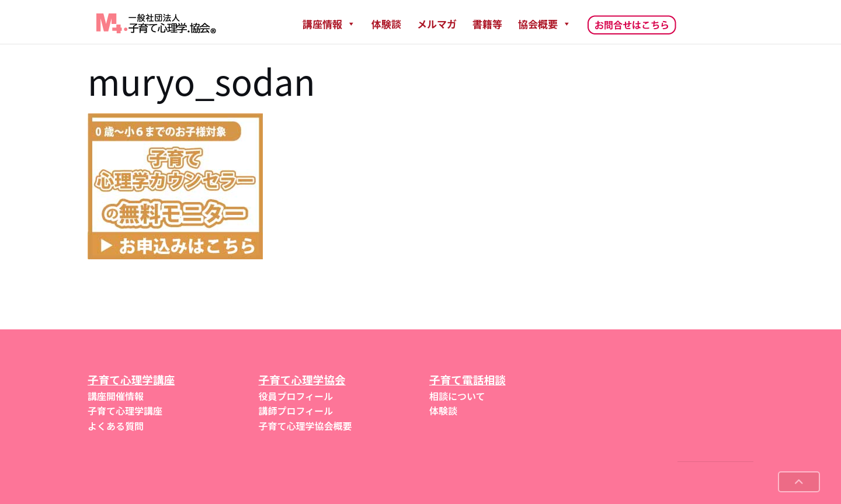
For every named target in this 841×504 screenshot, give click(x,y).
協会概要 (545, 24)
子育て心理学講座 (125, 411)
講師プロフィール (296, 411)
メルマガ (437, 24)
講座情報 (329, 24)
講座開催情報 (116, 396)
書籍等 (487, 24)
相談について (457, 396)
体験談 (386, 24)
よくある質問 (116, 426)
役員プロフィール (296, 396)
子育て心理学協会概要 (305, 426)
